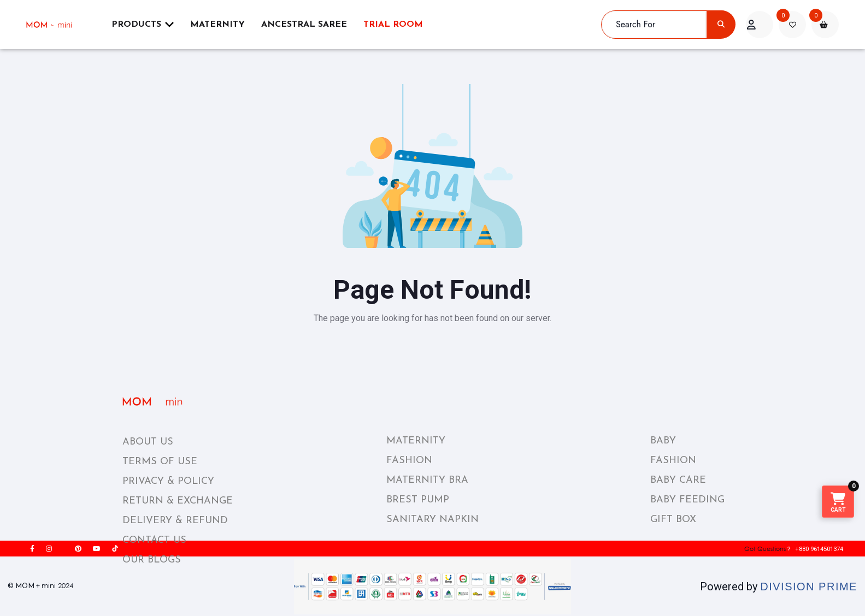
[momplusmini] (56, 25)
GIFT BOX (673, 520)
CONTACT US (154, 540)
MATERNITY (416, 441)
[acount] (760, 25)
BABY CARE (678, 480)
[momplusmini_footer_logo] (163, 401)
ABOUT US (148, 442)
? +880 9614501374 (786, 549)
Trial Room (393, 25)
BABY (663, 441)
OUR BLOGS (152, 560)
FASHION (409, 461)
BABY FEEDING (687, 500)
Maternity (217, 25)
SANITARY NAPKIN (433, 520)
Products (143, 24)
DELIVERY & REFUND (175, 521)
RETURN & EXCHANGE (178, 501)
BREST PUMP (418, 500)
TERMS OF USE (160, 462)
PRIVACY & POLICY (168, 481)
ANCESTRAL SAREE (304, 25)
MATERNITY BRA (427, 480)
